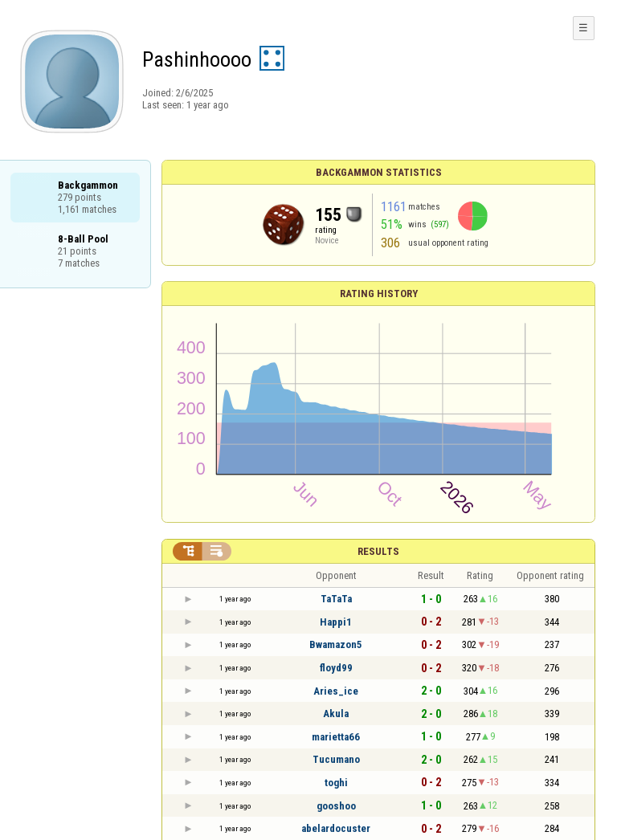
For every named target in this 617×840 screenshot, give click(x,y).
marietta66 (336, 737)
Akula (336, 714)
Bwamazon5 (336, 644)
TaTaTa (336, 599)
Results (378, 551)
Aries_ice (336, 691)
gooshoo (336, 806)
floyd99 (336, 668)
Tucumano (336, 759)
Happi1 (336, 622)
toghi (336, 783)
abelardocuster (336, 828)
